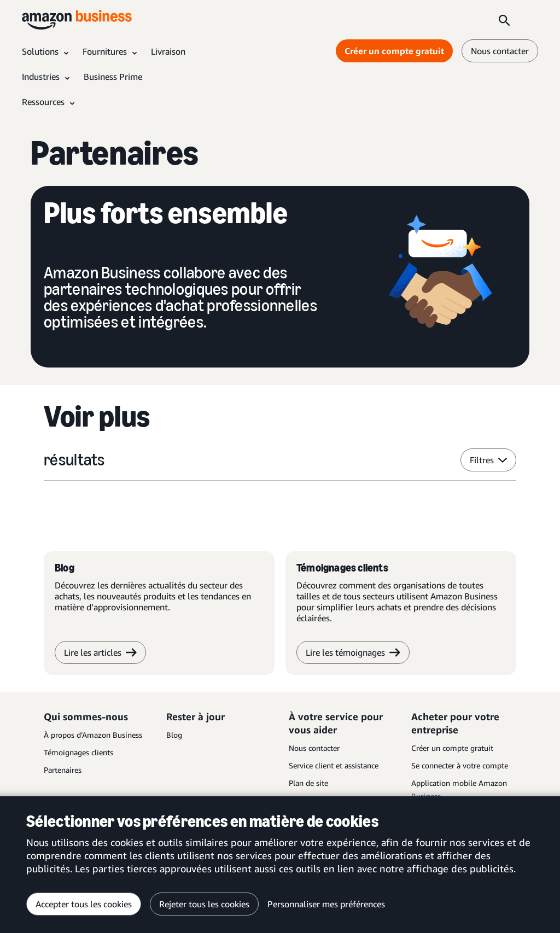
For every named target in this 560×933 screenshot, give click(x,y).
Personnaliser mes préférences (326, 904)
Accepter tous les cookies (84, 904)
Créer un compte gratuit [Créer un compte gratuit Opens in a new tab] (394, 51)
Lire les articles (100, 652)
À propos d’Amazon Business (93, 735)
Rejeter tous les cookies (204, 904)
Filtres (488, 460)
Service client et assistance (334, 765)
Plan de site (308, 783)
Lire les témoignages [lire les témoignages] (353, 652)
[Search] (504, 20)
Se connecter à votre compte (460, 765)
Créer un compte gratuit (452, 748)
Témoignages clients (78, 752)
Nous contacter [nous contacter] (500, 51)
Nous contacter (314, 748)
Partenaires (63, 770)
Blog (174, 735)
